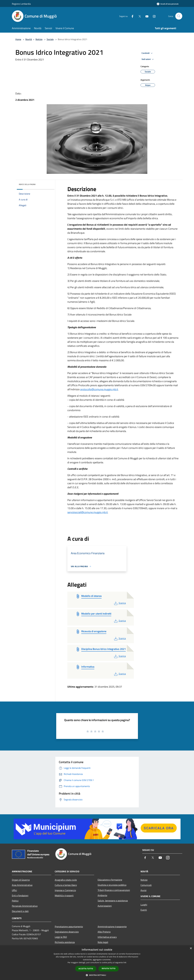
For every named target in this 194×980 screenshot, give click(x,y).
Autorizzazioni (105, 906)
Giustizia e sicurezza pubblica (112, 885)
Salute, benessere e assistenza (113, 901)
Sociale (50, 39)
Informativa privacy (107, 937)
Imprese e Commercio (65, 890)
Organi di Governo (21, 880)
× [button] (191, 948)
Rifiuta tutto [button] (109, 968)
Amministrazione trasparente (112, 927)
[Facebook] (131, 16)
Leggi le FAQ (61, 937)
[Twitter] (139, 16)
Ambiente (102, 895)
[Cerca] (179, 16)
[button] (97, 975)
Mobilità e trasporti (64, 895)
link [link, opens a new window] (125, 963)
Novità (29, 39)
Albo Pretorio (104, 932)
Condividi (147, 53)
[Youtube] (146, 16)
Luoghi (144, 905)
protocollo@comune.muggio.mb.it (99, 389)
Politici (15, 901)
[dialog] (97, 963)
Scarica (120, 603)
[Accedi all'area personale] (168, 4)
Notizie (39, 39)
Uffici (14, 890)
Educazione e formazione (110, 880)
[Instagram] (153, 16)
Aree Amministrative (22, 885)
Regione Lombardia (21, 4)
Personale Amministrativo (25, 906)
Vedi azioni (148, 59)
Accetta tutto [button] (86, 969)
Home (18, 39)
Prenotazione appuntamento (69, 927)
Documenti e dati (20, 911)
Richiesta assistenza (65, 942)
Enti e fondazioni (20, 895)
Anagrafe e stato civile (66, 880)
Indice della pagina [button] (27, 184)
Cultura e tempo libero (66, 885)
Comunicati (146, 885)
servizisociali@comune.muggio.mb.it (88, 512)
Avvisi (144, 890)
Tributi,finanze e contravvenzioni (114, 890)
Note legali (103, 942)
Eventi (144, 910)
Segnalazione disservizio (67, 932)
